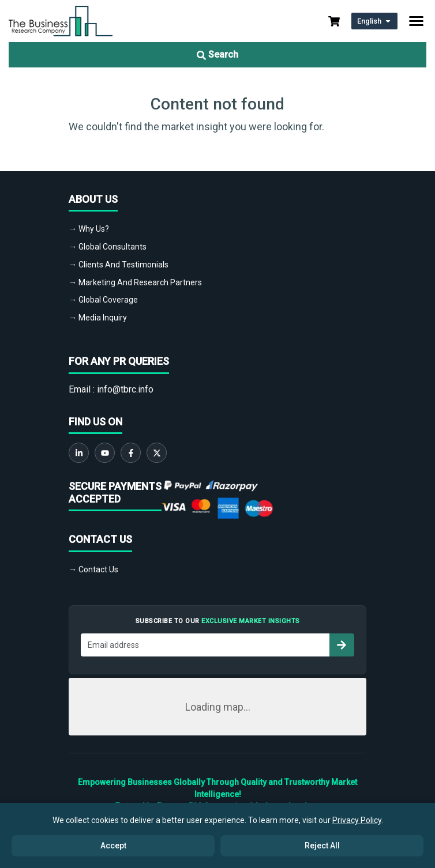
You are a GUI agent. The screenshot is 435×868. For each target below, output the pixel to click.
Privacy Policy (357, 820)
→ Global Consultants (108, 247)
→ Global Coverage (103, 300)
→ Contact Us (93, 569)
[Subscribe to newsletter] (342, 645)
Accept (113, 846)
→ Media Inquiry (98, 318)
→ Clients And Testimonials (119, 265)
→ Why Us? (89, 229)
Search (217, 54)
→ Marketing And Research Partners (135, 282)
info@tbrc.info (125, 389)
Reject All (322, 846)
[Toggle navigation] (416, 21)
